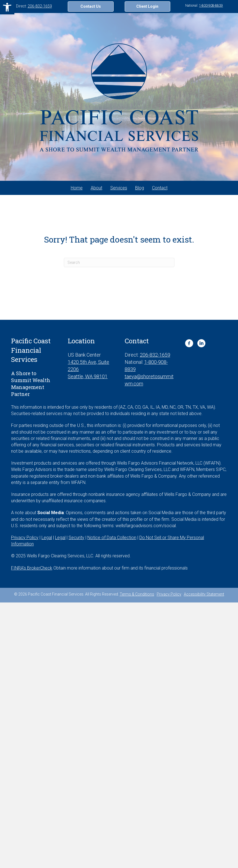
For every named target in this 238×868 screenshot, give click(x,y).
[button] (7, 7)
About (96, 188)
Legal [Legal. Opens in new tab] (47, 538)
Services (119, 188)
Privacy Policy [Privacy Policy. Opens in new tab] (25, 538)
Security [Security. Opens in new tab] (76, 538)
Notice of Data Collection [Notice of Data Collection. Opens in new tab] (112, 538)
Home (77, 188)
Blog (140, 188)
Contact (160, 188)
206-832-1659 (40, 6)
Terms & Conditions (137, 594)
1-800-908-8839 (211, 6)
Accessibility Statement (204, 594)
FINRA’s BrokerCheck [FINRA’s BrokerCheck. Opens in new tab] (32, 568)
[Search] (119, 262)
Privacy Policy (169, 594)
